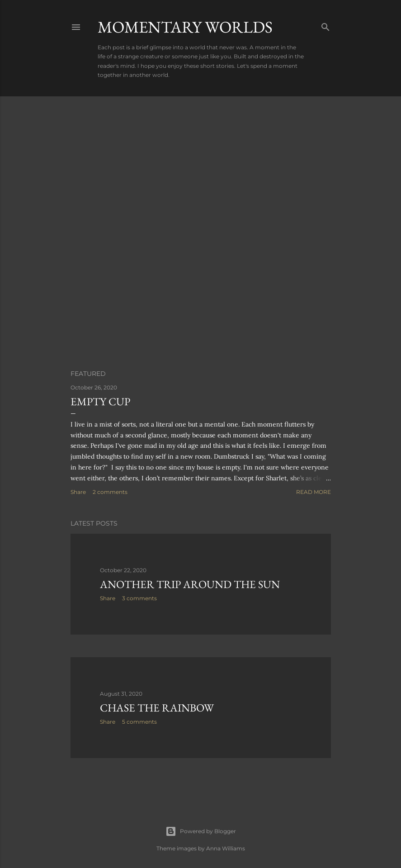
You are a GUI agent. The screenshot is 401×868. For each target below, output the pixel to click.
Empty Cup (100, 401)
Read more (314, 492)
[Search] (326, 25)
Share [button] (78, 492)
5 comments (139, 722)
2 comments (110, 492)
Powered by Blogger (201, 831)
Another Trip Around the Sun (190, 584)
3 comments (139, 598)
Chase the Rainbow (157, 708)
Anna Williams (226, 848)
